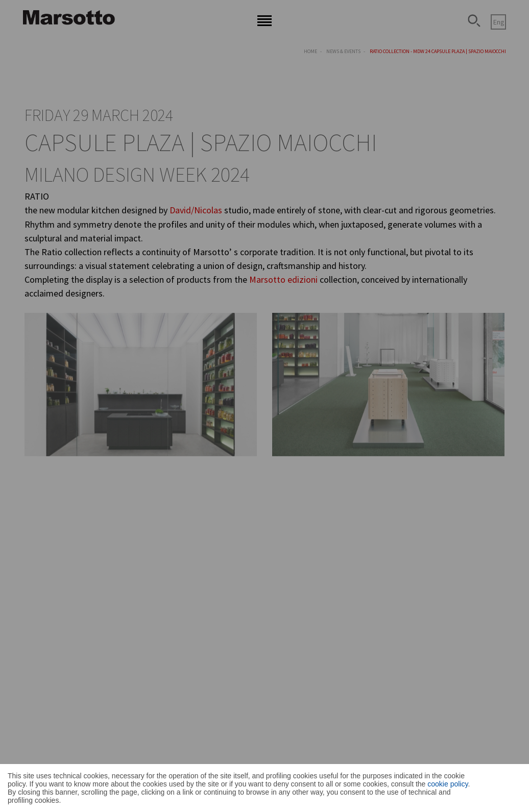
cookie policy (448, 784)
